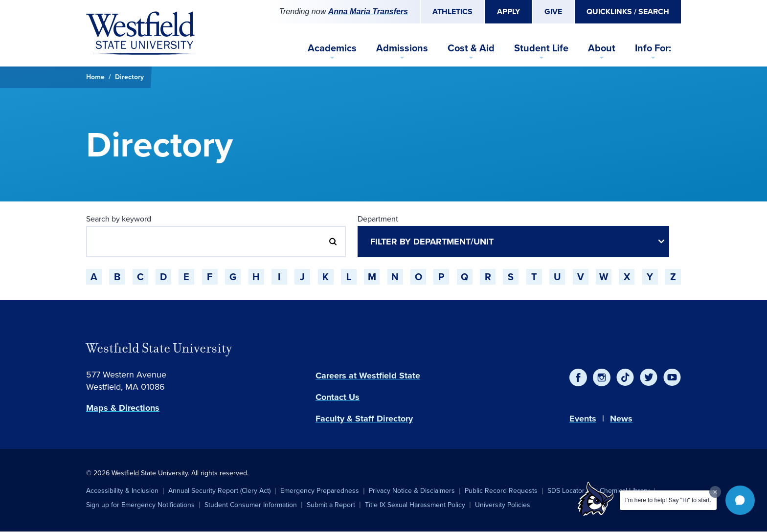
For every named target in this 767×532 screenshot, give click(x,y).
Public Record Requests (501, 491)
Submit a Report (331, 505)
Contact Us (338, 397)
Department (378, 219)
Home (95, 77)
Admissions (402, 48)
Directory (129, 77)
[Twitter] (649, 377)
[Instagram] (602, 377)
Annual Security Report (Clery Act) (219, 491)
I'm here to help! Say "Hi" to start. (668, 500)
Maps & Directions (123, 408)
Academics (332, 48)
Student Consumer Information (251, 505)
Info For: (653, 48)
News (621, 419)
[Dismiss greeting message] (715, 492)
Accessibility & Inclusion (122, 491)
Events (583, 419)
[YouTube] (672, 377)
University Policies (503, 505)
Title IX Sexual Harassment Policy (415, 505)
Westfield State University (159, 348)
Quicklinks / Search (628, 11)
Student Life (541, 48)
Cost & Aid (471, 48)
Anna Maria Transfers (368, 11)
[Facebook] (578, 377)
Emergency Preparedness (320, 491)
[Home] (141, 33)
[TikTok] (625, 377)
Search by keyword (119, 219)
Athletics (452, 11)
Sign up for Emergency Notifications (140, 505)
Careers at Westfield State (368, 376)
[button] (740, 500)
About (602, 48)
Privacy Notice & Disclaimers (412, 491)
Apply (508, 11)
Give (553, 11)
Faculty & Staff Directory (364, 419)
